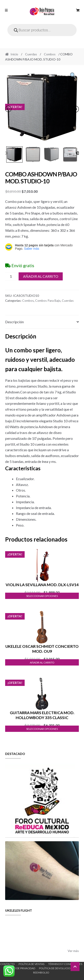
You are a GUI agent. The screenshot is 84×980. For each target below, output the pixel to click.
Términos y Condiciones (65, 964)
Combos (50, 54)
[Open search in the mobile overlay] (42, 30)
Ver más (73, 951)
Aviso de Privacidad (22, 968)
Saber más (32, 249)
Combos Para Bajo (48, 300)
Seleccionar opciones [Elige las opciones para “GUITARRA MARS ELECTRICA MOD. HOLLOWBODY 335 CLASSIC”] (42, 729)
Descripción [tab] (14, 322)
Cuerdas (31, 54)
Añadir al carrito (41, 276)
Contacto (8, 964)
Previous (6, 153)
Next (78, 153)
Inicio (14, 54)
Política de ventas (31, 964)
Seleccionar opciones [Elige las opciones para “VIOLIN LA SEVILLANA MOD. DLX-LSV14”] (42, 596)
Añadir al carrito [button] (42, 662)
